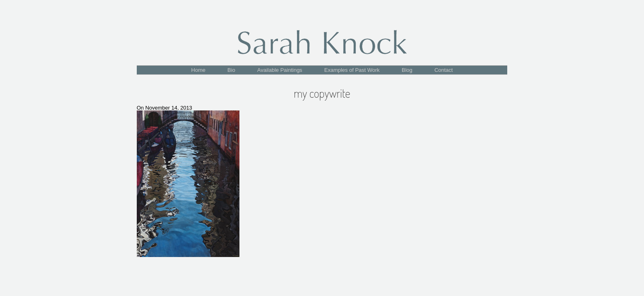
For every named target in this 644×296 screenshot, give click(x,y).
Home (199, 70)
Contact (444, 70)
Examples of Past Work (352, 70)
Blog (407, 70)
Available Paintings (280, 70)
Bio (231, 70)
